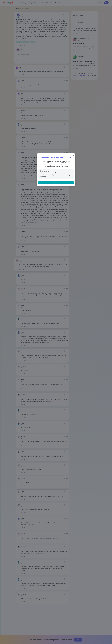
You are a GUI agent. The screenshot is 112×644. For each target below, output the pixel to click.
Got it (56, 183)
